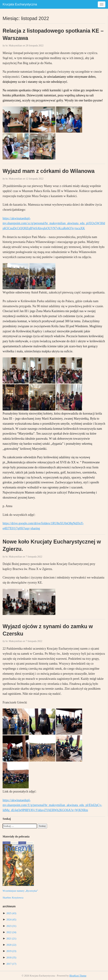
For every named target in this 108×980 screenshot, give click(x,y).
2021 (11, 939)
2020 (11, 945)
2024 (11, 920)
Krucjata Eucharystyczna (20, 4)
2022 (11, 932)
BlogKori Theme (78, 976)
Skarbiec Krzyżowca (13, 898)
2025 (11, 913)
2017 (11, 964)
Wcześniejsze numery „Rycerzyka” (20, 891)
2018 (11, 958)
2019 (11, 951)
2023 (11, 926)
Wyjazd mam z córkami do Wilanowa (49, 171)
